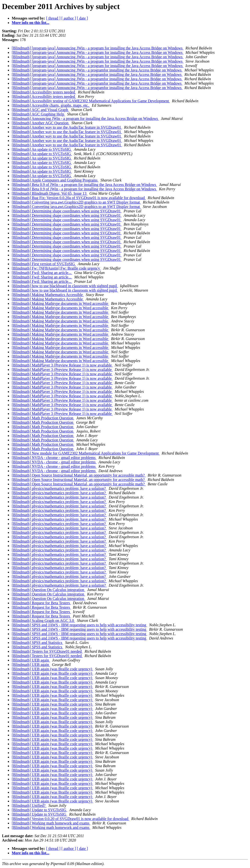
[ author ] (69, 18)
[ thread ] (53, 18)
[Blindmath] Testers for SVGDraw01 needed (47, 651)
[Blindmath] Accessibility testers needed (44, 92)
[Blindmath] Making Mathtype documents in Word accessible (60, 303)
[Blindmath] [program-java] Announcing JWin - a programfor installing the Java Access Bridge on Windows (97, 70)
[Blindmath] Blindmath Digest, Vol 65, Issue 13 (50, 193)
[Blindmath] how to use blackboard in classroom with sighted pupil (65, 286)
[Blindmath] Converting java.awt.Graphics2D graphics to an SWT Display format (76, 202)
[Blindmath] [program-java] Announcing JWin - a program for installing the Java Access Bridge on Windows (98, 48)
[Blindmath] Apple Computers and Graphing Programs (55, 180)
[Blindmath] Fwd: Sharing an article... (42, 273)
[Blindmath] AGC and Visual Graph (40, 110)
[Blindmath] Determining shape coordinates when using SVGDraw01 (67, 211)
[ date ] (82, 18)
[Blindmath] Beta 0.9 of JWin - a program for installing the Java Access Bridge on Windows (84, 185)
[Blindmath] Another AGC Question (41, 123)
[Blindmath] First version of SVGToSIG (44, 264)
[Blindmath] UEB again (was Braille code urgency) (52, 669)
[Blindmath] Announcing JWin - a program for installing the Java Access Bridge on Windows (85, 119)
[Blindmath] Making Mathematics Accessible (48, 295)
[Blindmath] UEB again (31, 660)
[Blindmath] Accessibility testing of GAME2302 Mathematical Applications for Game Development (91, 101)
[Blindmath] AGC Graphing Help (38, 114)
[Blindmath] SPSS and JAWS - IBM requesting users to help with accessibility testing (79, 625)
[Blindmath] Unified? (29, 805)
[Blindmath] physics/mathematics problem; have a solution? (59, 488)
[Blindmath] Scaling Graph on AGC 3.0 (43, 621)
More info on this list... (31, 23)
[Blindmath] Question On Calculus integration (48, 590)
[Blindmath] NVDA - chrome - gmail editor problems (54, 458)
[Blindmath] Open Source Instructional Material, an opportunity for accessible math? (79, 475)
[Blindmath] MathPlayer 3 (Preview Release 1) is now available (62, 365)
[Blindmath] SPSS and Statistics (37, 643)
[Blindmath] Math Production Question (43, 418)
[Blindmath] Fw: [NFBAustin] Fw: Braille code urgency (56, 268)
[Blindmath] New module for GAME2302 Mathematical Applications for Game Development (86, 453)
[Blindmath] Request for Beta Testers (41, 603)
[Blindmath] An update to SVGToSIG (42, 149)
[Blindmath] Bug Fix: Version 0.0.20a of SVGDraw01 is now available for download (79, 198)
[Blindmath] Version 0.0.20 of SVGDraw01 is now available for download (70, 819)
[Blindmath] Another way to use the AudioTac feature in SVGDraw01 (67, 127)
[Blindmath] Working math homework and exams (51, 823)
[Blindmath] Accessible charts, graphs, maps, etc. (51, 105)
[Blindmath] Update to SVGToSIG (39, 810)
